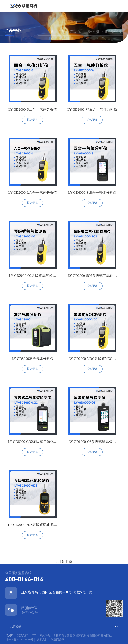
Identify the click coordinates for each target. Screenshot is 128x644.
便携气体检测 (113, 32)
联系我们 (17, 636)
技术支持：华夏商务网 (51, 640)
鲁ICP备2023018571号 (20, 640)
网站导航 (41, 636)
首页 (61, 32)
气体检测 (93, 32)
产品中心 (76, 32)
